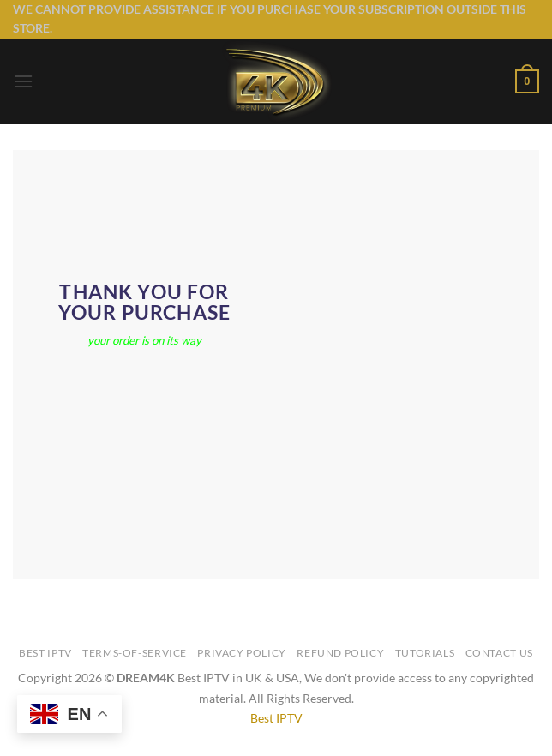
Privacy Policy (242, 653)
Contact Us (499, 653)
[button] (23, 81)
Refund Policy (340, 653)
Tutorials (425, 653)
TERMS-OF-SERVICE (135, 653)
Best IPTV (45, 653)
